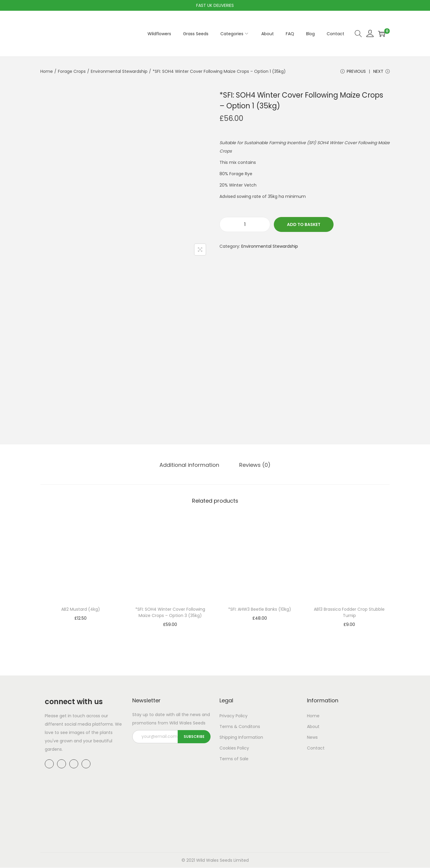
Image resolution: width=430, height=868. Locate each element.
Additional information (190, 465)
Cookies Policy (234, 748)
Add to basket (304, 225)
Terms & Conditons (240, 727)
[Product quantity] (245, 225)
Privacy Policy (234, 716)
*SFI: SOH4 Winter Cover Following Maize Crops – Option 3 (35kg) (170, 613)
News (312, 738)
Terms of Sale (234, 759)
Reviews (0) (255, 465)
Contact (316, 748)
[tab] (190, 465)
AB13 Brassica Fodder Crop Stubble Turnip (349, 613)
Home (47, 71)
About (313, 727)
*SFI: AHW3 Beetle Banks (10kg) (260, 610)
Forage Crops (72, 71)
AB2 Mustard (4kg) (81, 610)
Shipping (228, 738)
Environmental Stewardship (119, 71)
